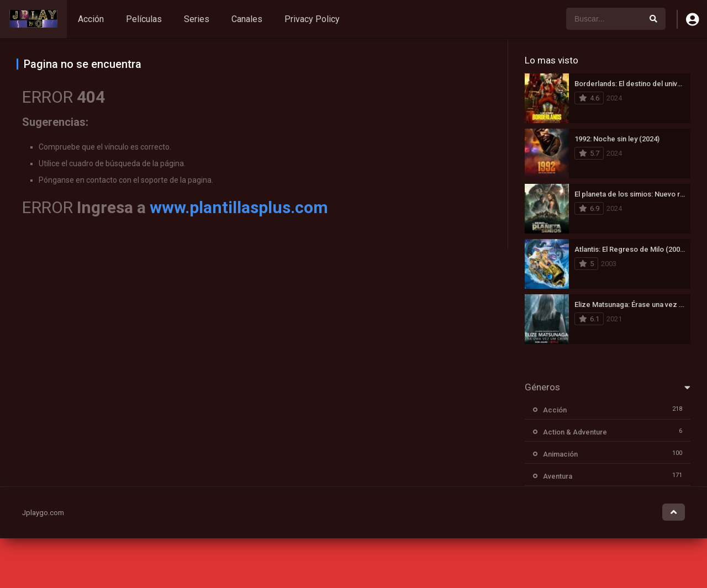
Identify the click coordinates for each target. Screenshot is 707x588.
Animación (560, 454)
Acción (91, 19)
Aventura (558, 476)
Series (197, 19)
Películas (144, 19)
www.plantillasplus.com (239, 207)
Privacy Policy (312, 19)
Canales (247, 19)
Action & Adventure (575, 432)
